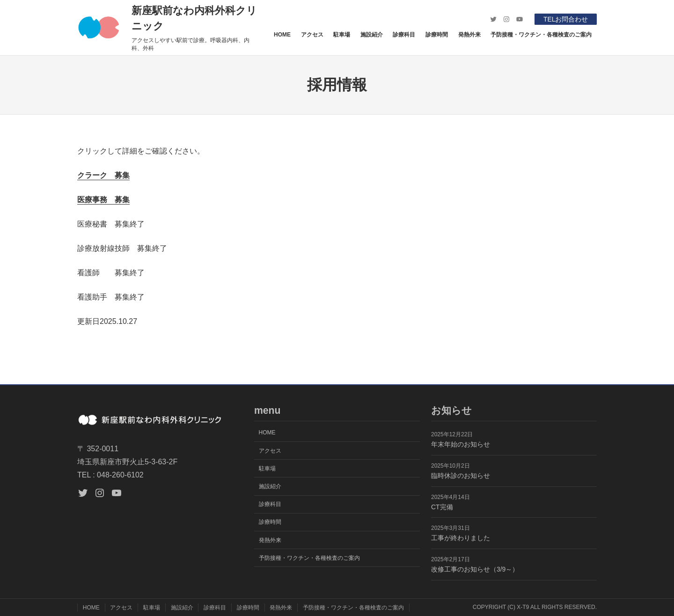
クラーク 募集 (103, 175)
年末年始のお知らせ (461, 444)
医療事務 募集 (103, 200)
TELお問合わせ (566, 19)
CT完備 (442, 507)
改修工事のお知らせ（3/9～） (475, 569)
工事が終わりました (461, 538)
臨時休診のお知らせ (461, 476)
